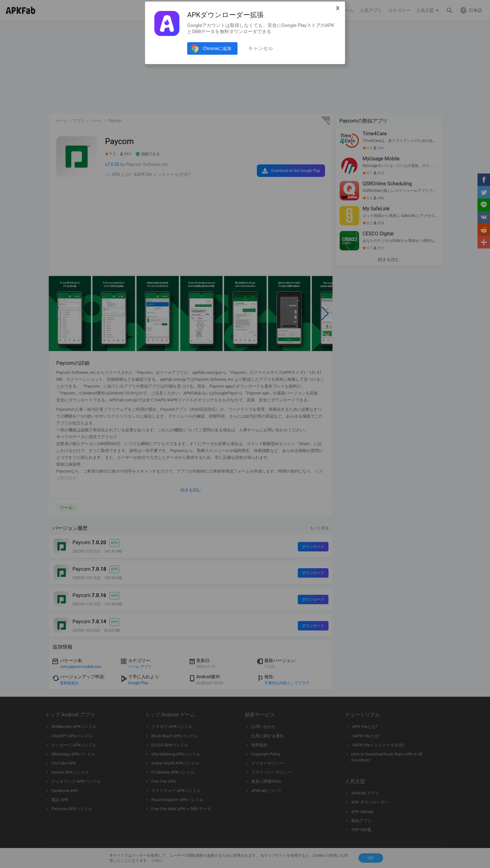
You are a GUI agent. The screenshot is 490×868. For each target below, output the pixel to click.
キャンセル (261, 48)
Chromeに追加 (217, 48)
